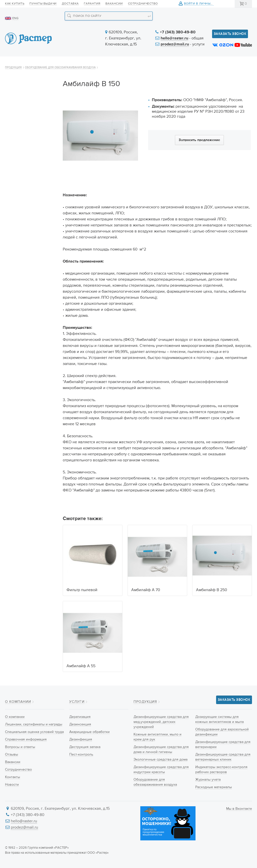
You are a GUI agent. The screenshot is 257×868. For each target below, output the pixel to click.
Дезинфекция (81, 739)
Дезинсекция (80, 724)
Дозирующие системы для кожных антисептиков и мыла (29, 223)
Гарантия (92, 4)
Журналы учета (22, 321)
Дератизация (80, 717)
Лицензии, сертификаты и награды (34, 724)
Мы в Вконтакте (239, 809)
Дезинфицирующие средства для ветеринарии (27, 265)
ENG (15, 18)
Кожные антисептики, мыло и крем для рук (28, 128)
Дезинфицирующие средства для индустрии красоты (30, 181)
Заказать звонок (230, 34)
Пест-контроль (81, 755)
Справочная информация (26, 739)
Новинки (97, 63)
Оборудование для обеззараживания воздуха (60, 81)
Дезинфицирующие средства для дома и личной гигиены (27, 146)
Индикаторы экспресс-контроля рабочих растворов (29, 306)
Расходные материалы (29, 330)
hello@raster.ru (174, 38)
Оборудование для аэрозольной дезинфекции (26, 244)
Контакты (231, 63)
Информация (193, 63)
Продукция (62, 63)
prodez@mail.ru (175, 44)
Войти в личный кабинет (206, 4)
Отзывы (12, 755)
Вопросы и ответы (20, 747)
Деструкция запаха (85, 747)
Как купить (15, 4)
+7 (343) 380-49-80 (178, 32)
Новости (157, 63)
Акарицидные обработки (89, 732)
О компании (24, 63)
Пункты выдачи (43, 4)
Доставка (70, 4)
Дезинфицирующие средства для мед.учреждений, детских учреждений (27, 107)
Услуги (127, 63)
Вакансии (114, 4)
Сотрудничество (143, 4)
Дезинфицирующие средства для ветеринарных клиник (28, 285)
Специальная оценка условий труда (34, 732)
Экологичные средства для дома (30, 163)
